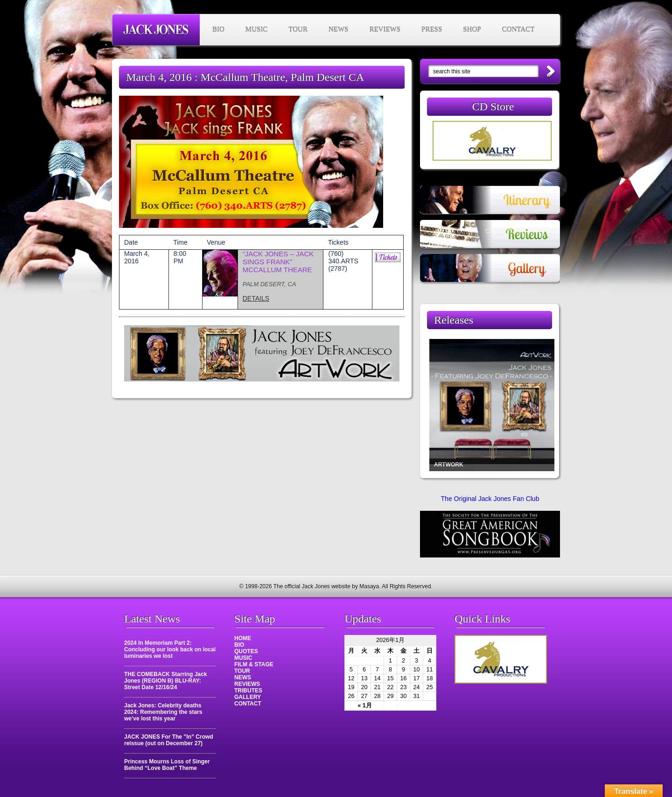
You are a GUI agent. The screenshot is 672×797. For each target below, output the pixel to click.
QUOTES (246, 651)
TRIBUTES (248, 691)
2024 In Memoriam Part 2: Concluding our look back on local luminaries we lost (170, 649)
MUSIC (257, 29)
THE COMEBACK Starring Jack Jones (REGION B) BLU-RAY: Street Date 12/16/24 (165, 681)
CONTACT (518, 29)
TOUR (298, 29)
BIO (218, 29)
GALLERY (248, 697)
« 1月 (365, 705)
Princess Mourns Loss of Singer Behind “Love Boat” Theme (167, 765)
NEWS (339, 29)
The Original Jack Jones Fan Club (490, 499)
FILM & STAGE (254, 664)
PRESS (432, 29)
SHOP (472, 29)
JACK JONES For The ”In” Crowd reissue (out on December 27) (169, 740)
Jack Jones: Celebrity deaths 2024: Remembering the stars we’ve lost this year (163, 712)
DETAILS (256, 298)
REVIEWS (385, 29)
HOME (243, 638)
